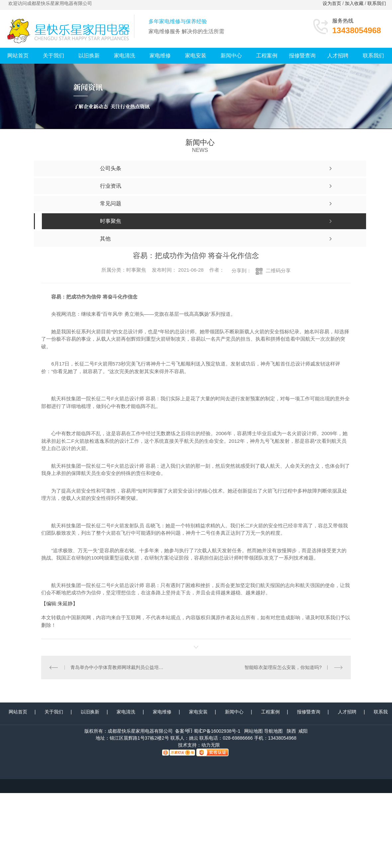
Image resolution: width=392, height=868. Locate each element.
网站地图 (253, 731)
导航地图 (273, 731)
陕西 (291, 731)
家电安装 (196, 56)
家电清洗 (125, 56)
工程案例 (267, 56)
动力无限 (211, 745)
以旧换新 (89, 56)
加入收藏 (354, 3)
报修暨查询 (302, 56)
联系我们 (377, 3)
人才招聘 (338, 56)
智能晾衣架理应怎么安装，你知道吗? (283, 667)
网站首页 (18, 56)
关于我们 (53, 56)
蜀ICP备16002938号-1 (217, 731)
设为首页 (332, 3)
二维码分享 (278, 270)
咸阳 (303, 731)
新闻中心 (231, 56)
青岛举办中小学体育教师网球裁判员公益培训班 (119, 667)
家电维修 (160, 56)
